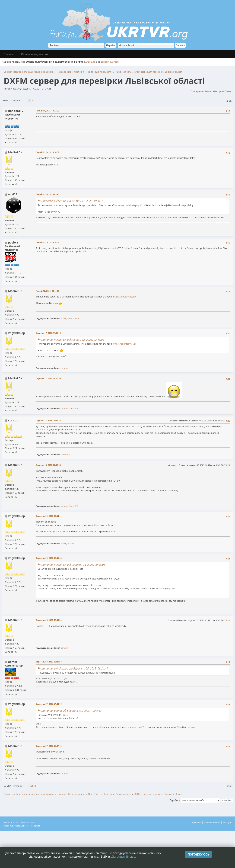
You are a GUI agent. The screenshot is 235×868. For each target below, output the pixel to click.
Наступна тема (222, 91)
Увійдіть (91, 62)
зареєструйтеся (110, 62)
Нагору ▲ (227, 822)
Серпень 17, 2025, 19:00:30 (48, 378)
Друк (229, 101)
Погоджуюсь (198, 854)
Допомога (197, 822)
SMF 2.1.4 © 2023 (11, 822)
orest (70, 318)
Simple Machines (27, 822)
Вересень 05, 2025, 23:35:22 (49, 620)
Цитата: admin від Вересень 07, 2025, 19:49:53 (72, 711)
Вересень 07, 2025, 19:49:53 (49, 662)
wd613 (13, 194)
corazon (64, 368)
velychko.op (17, 333)
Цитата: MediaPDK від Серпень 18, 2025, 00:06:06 (73, 565)
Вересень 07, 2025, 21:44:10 (49, 704)
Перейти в (175, 800)
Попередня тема (201, 91)
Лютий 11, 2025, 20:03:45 (47, 194)
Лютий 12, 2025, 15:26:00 (47, 242)
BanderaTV (16, 111)
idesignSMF (36, 826)
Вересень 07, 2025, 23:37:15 (49, 746)
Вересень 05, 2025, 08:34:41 (49, 516)
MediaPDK (15, 152)
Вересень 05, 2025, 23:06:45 (49, 558)
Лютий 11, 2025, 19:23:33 (47, 111)
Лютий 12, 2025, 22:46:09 (47, 291)
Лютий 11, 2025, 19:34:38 (47, 152)
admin (64, 318)
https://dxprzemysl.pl (125, 297)
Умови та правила (212, 822)
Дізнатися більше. (124, 857)
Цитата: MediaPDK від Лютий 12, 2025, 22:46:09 (73, 340)
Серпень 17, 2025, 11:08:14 (48, 333)
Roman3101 (74, 409)
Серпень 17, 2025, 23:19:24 (48, 420)
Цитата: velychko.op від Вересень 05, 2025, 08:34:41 (75, 668)
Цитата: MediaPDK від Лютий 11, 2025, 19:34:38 (73, 201)
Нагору (7, 786)
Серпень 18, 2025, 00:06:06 (48, 465)
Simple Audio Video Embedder (16, 826)
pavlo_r (13, 242)
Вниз (6, 100)
